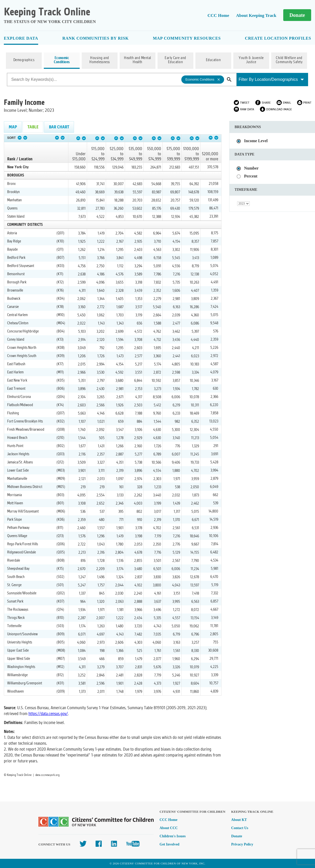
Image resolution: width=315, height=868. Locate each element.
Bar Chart (59, 127)
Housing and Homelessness (100, 60)
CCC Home (218, 15)
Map (13, 127)
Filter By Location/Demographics (271, 79)
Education (213, 60)
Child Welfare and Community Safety (289, 60)
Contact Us (240, 828)
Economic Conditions (62, 60)
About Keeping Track (256, 15)
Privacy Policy (242, 844)
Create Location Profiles (278, 38)
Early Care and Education (175, 60)
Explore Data (21, 38)
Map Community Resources (187, 38)
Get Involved (169, 844)
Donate (297, 15)
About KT (239, 820)
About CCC (169, 828)
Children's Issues (173, 836)
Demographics (24, 60)
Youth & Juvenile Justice (251, 60)
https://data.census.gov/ (48, 714)
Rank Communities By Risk (95, 38)
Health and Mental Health (137, 60)
